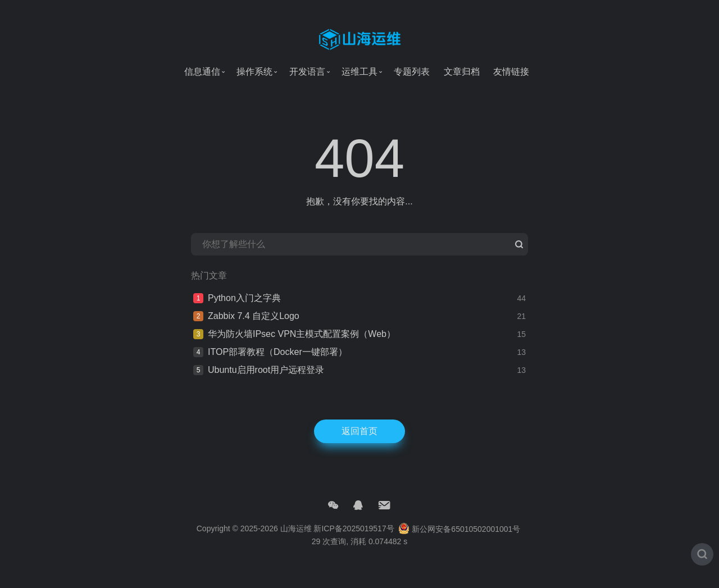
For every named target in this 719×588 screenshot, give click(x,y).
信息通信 (202, 72)
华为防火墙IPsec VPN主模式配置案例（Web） (302, 347)
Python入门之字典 (244, 311)
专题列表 (412, 72)
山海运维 (296, 542)
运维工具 (359, 72)
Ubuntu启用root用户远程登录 (266, 383)
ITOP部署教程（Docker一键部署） (277, 365)
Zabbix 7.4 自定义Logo (254, 329)
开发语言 (307, 72)
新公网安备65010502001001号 (459, 542)
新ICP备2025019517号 (354, 542)
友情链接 (511, 72)
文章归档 (462, 72)
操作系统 (254, 72)
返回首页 (359, 445)
